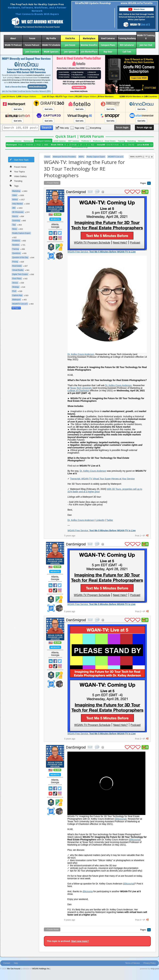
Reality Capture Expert (21, 233)
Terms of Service (133, 963)
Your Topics (17, 171)
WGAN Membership (80, 147)
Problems (16, 241)
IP (144, 536)
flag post (147, 536)
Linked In (51, 233)
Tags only (78, 128)
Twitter (60, 233)
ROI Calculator (127, 45)
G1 (151, 145)
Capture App (17, 295)
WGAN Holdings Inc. (41, 969)
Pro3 (20, 145)
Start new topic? (80, 941)
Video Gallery (18, 176)
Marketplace (89, 38)
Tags (14, 186)
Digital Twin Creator (20, 274)
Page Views (65, 96)
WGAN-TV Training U (146, 37)
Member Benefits (89, 45)
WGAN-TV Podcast (13, 45)
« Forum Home (52, 183)
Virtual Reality (18, 270)
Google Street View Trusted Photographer (59, 247)
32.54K (58, 214)
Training (121, 141)
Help (16, 963)
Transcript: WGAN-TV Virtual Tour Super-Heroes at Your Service (102, 479)
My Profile (51, 38)
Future (47, 157)
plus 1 (127, 192)
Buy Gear (108, 52)
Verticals (141, 141)
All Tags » (16, 308)
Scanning (16, 220)
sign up (144, 127)
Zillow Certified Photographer (51, 256)
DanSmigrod (76, 192)
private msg (90, 192)
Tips (14, 225)
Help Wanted (17, 204)
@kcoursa (121, 819)
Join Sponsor (70, 52)
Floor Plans (17, 278)
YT (148, 157)
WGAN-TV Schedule (51, 45)
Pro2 (39, 145)
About (13, 38)
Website (55, 219)
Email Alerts (137, 157)
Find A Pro (70, 38)
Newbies (16, 245)
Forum (32, 38)
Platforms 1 (86, 141)
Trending (16, 181)
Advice (15, 199)
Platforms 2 (98, 141)
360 (14, 208)
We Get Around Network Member (59, 256)
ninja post (155, 969)
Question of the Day (20, 257)
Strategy (16, 287)
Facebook (55, 233)
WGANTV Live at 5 (20, 304)
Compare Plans (108, 45)
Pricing (15, 262)
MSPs (81, 157)
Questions (16, 253)
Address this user (103, 192)
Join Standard (32, 52)
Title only (62, 128)
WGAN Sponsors (51, 52)
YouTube (51, 238)
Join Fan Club (146, 45)
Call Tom (127, 52)
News (15, 229)
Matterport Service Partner (51, 247)
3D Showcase (18, 212)
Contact (7, 963)
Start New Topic (19, 160)
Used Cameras (108, 38)
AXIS (46, 145)
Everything (94, 128)
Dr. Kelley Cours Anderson (81, 354)
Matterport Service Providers (64, 157)
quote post (97, 192)
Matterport (28, 141)
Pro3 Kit (29, 145)
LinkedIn (100, 520)
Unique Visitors (26, 96)
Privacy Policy (150, 963)
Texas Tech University (81, 388)
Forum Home (18, 167)
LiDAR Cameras (60, 141)
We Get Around (14, 969)
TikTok (55, 238)
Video (15, 195)
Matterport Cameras (43, 141)
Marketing (131, 141)
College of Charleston (78, 391)
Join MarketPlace (89, 52)
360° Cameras (74, 141)
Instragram (60, 238)
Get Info (18, 109)
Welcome (18, 141)
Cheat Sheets (110, 141)
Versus (15, 283)
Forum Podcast (32, 45)
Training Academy (127, 38)
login (122, 127)
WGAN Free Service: (102, 252)
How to (15, 216)
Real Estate (17, 266)
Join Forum (70, 45)
